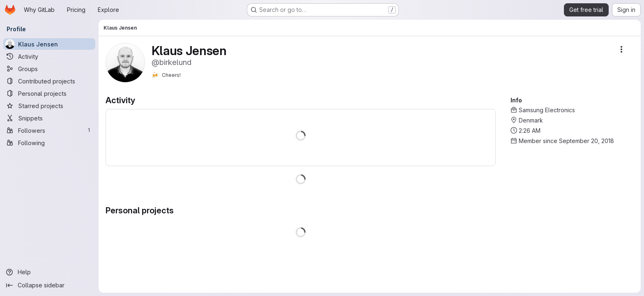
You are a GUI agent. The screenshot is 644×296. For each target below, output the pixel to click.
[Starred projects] (49, 106)
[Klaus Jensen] (49, 44)
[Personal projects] (49, 93)
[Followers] (49, 130)
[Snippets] (49, 118)
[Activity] (49, 56)
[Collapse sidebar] (49, 285)
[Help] (49, 272)
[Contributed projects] (49, 81)
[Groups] (49, 69)
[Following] (49, 143)
